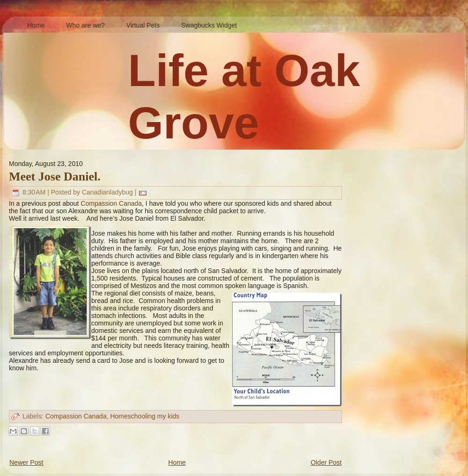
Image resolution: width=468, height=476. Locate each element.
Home (177, 462)
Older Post (326, 462)
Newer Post (26, 462)
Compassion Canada (111, 203)
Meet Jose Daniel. (55, 177)
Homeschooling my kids (145, 416)
